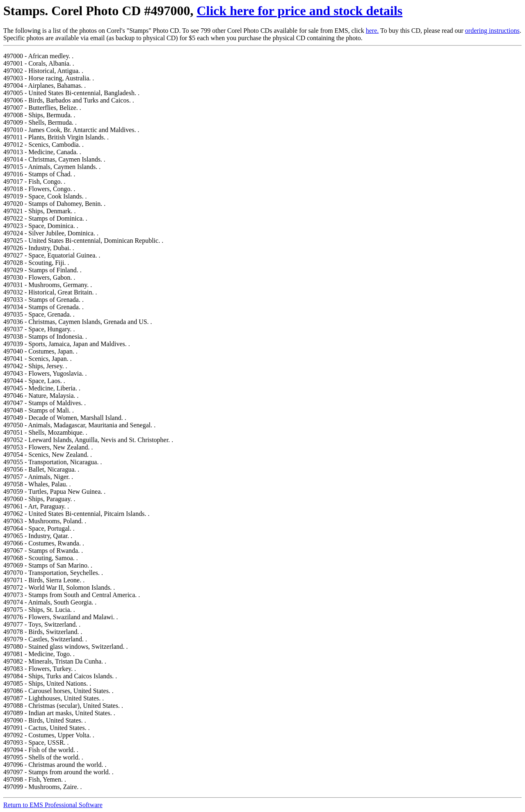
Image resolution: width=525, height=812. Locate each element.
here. (372, 31)
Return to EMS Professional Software (53, 805)
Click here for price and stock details (299, 11)
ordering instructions (492, 31)
